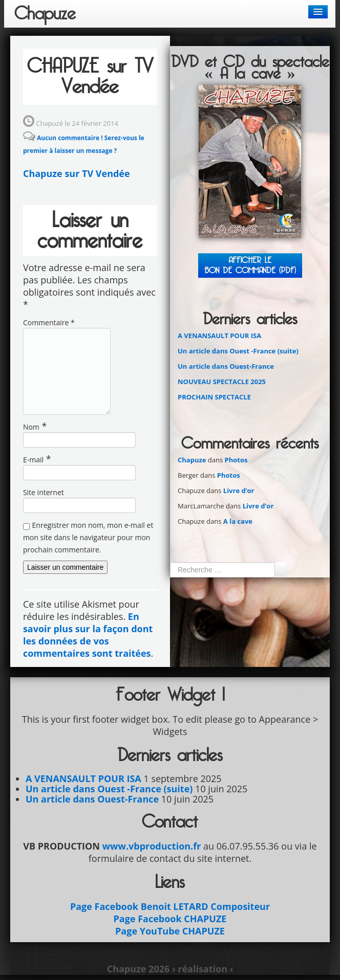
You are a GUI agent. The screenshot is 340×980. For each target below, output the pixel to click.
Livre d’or (239, 491)
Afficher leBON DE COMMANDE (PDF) (250, 265)
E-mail (33, 460)
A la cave (238, 521)
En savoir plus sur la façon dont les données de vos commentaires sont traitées (88, 635)
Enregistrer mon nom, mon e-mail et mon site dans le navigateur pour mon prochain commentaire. (88, 537)
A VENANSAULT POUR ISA (219, 336)
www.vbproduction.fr (152, 846)
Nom (31, 427)
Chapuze (45, 14)
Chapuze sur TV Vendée (77, 173)
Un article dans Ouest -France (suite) (238, 351)
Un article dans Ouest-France (226, 366)
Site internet (44, 492)
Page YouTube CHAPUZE (170, 931)
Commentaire (49, 322)
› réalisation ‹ (203, 969)
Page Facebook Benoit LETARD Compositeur (170, 906)
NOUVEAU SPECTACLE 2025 (222, 382)
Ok (281, 569)
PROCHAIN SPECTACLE (214, 397)
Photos (236, 460)
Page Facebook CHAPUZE (170, 919)
